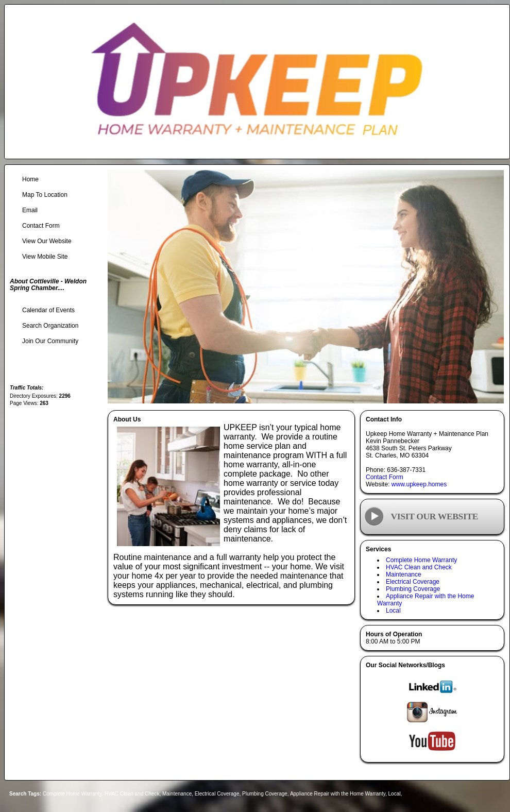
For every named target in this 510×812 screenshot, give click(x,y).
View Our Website (47, 241)
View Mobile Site (45, 257)
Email (30, 210)
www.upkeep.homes (419, 484)
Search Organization (50, 326)
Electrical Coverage (413, 582)
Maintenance (404, 574)
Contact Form (385, 477)
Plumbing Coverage (413, 589)
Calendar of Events (48, 310)
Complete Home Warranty (421, 560)
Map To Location (45, 195)
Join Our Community (50, 341)
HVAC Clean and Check (419, 567)
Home (30, 179)
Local (393, 611)
